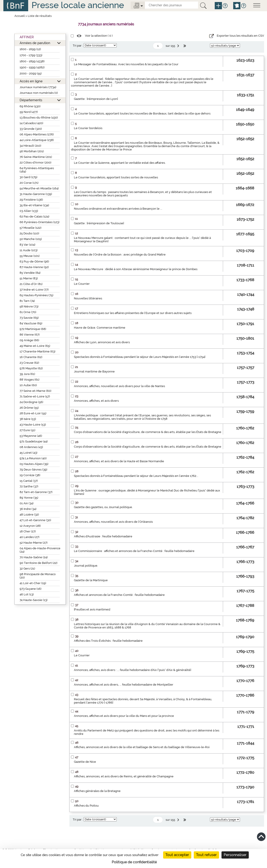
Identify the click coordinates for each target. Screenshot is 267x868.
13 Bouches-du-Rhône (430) (39, 118)
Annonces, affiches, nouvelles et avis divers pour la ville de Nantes (119, 386)
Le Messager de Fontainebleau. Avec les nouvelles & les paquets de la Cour (126, 64)
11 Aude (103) (29, 250)
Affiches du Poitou (86, 806)
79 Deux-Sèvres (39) (33, 470)
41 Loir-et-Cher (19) (33, 583)
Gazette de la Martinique (91, 580)
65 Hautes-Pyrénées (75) (37, 295)
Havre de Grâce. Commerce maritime (100, 328)
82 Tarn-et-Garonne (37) (36, 492)
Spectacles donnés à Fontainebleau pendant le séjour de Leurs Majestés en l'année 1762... (136, 476)
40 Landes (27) (30, 537)
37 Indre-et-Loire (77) (34, 290)
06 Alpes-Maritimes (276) (37, 134)
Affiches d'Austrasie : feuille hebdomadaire (103, 536)
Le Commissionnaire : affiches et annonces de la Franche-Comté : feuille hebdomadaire (134, 551)
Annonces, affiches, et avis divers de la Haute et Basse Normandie (119, 461)
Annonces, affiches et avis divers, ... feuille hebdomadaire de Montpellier (124, 685)
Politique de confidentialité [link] (134, 862)
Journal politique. (86, 566)
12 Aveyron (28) (30, 526)
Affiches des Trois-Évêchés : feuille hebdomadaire (108, 641)
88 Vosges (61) (30, 380)
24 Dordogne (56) (31, 402)
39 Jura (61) (27, 374)
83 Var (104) (27, 245)
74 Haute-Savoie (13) (34, 600)
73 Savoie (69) (29, 318)
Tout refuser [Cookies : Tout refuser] (206, 855)
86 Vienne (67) (30, 335)
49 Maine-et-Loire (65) (35, 346)
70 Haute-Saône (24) (34, 557)
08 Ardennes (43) (31, 447)
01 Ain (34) (27, 503)
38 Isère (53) (28, 419)
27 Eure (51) (27, 430)
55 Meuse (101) (30, 256)
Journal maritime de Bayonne (94, 371)
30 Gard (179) (29, 177)
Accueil (20, 16)
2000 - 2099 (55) (31, 73)
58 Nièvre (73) (29, 306)
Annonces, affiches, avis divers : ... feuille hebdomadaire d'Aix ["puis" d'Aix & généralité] (132, 670)
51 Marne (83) (29, 278)
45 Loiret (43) (29, 453)
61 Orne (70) (28, 312)
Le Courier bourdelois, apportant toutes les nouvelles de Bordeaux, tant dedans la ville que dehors (142, 113)
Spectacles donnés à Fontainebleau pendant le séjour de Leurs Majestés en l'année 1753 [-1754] (140, 357)
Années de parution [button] (35, 43)
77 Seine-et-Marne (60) (35, 391)
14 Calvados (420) (31, 123)
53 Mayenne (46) (31, 436)
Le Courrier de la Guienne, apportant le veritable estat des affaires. (120, 163)
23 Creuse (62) (29, 363)
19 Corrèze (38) (30, 475)
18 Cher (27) (28, 531)
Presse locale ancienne (78, 5)
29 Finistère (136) (31, 200)
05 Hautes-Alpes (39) (34, 464)
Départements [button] (31, 100)
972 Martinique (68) (33, 329)
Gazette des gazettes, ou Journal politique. (103, 507)
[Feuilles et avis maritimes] (92, 609)
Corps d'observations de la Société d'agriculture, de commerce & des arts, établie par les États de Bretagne (148, 432)
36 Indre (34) (28, 509)
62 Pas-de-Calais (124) (34, 216)
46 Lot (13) (27, 594)
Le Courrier (82, 284)
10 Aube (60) (28, 385)
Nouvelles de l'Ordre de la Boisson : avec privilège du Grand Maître (120, 255)
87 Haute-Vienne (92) (34, 267)
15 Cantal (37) (29, 481)
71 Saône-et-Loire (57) (35, 396)
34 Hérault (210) (30, 146)
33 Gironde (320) (31, 129)
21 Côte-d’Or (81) (31, 284)
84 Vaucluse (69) (31, 323)
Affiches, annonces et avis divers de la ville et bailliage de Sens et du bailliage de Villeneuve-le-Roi (142, 747)
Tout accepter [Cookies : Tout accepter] (177, 855)
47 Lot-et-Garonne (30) (35, 520)
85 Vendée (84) (30, 273)
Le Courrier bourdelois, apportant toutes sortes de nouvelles (116, 177)
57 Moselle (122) (31, 228)
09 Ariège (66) (29, 340)
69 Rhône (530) (30, 106)
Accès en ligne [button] (31, 81)
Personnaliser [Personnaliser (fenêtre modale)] (235, 855)
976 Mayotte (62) (31, 368)
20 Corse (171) (29, 183)
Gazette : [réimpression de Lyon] (96, 99)
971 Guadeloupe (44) (34, 441)
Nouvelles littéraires (88, 298)
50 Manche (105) (31, 239)
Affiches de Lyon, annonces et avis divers (102, 342)
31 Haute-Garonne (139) (36, 194)
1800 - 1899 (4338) (32, 61)
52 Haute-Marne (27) (34, 543)
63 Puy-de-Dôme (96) (34, 261)
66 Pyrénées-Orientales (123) (40, 222)
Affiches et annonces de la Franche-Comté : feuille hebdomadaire (119, 595)
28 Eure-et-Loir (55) (33, 413)
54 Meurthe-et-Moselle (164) (39, 188)
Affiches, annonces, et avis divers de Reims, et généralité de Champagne (124, 776)
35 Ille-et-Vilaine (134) (34, 205)
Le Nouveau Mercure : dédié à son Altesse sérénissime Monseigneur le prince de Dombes (136, 269)
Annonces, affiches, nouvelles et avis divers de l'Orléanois (113, 522)
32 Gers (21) (27, 569)
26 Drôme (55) (29, 408)
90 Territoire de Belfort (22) (39, 563)
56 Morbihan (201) (32, 151)
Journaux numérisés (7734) (38, 87)
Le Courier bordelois (88, 128)
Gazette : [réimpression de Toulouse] (99, 223)
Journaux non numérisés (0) (39, 93)
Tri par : (78, 46)
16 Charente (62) (31, 357)
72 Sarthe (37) (29, 486)
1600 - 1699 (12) (30, 49)
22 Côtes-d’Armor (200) (35, 163)
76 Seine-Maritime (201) (36, 157)
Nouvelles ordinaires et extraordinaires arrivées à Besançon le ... (118, 209)
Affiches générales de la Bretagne (97, 791)
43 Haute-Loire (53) (33, 425)
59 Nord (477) (29, 112)
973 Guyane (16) (31, 589)
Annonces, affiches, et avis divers (96, 401)
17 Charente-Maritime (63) (38, 351)
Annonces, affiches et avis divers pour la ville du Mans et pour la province (124, 716)
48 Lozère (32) (29, 515)
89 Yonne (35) (29, 498)
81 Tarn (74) (27, 301)
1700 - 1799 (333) (31, 55)
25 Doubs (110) (29, 233)
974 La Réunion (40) (33, 458)
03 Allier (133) (29, 211)
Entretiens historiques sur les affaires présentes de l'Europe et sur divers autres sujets (133, 313)
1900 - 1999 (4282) (32, 67)
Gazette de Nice (85, 762)
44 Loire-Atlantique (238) (37, 140)
